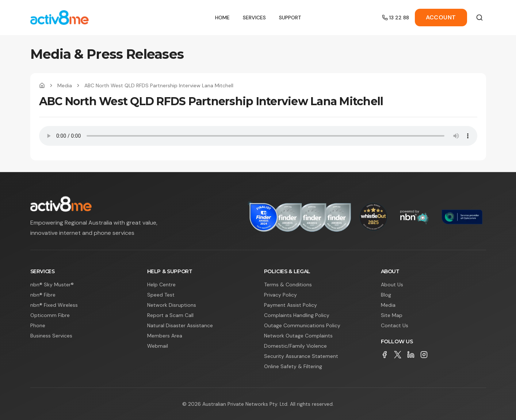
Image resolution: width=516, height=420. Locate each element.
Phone (38, 325)
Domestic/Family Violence (295, 346)
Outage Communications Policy (302, 325)
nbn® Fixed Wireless (54, 305)
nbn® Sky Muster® (52, 285)
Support (290, 18)
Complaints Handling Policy (297, 315)
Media (65, 85)
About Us (392, 285)
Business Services (51, 336)
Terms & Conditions (288, 285)
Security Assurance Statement (301, 356)
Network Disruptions (172, 305)
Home (222, 18)
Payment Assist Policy (291, 305)
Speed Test (161, 295)
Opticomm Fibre (50, 315)
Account (441, 17)
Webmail (158, 346)
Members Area (165, 336)
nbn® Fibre (43, 295)
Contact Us (395, 325)
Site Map (392, 315)
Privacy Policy (280, 295)
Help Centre (161, 285)
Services (254, 18)
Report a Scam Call (170, 315)
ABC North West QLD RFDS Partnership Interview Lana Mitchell (159, 85)
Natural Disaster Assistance (180, 325)
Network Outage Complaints (298, 336)
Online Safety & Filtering (293, 366)
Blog (386, 295)
